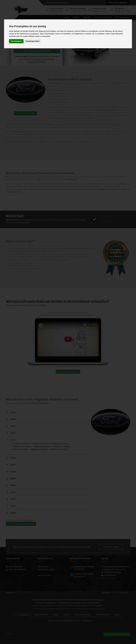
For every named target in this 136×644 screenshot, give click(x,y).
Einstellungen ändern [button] (33, 41)
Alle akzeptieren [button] (16, 41)
